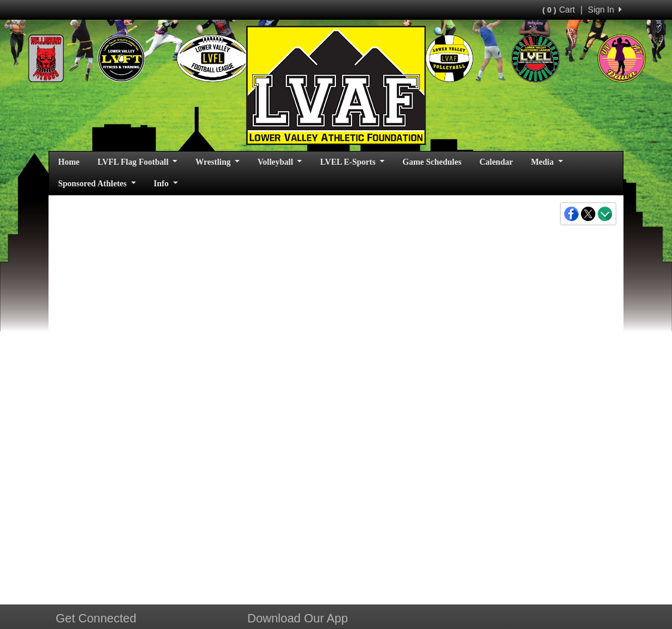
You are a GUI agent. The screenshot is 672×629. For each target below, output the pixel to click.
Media (547, 162)
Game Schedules (432, 162)
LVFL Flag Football (138, 162)
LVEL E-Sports (352, 162)
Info (166, 184)
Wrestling (217, 162)
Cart (558, 10)
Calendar (496, 162)
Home (69, 162)
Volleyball (280, 162)
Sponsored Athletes (97, 184)
